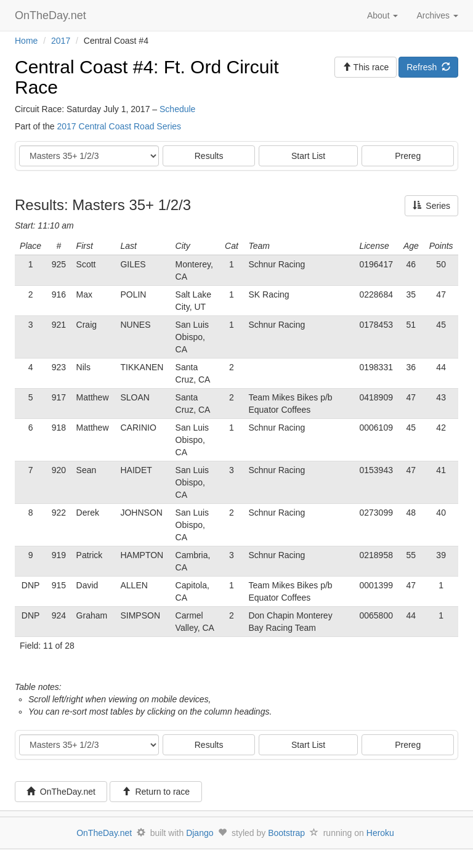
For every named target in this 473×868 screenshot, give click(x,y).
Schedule (177, 109)
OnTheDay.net (52, 15)
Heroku (380, 833)
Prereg (408, 156)
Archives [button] (437, 15)
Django (200, 833)
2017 (61, 41)
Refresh (428, 67)
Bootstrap (286, 833)
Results (209, 156)
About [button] (382, 15)
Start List (308, 156)
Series (431, 206)
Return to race (156, 792)
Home (26, 41)
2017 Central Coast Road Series (119, 126)
